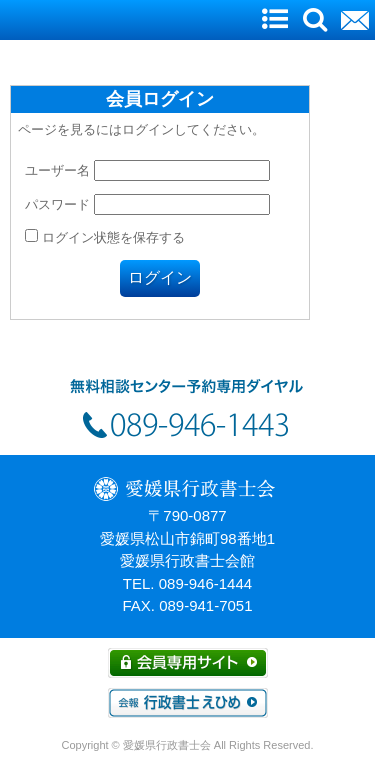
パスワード (57, 204)
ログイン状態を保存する (105, 237)
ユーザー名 (57, 170)
